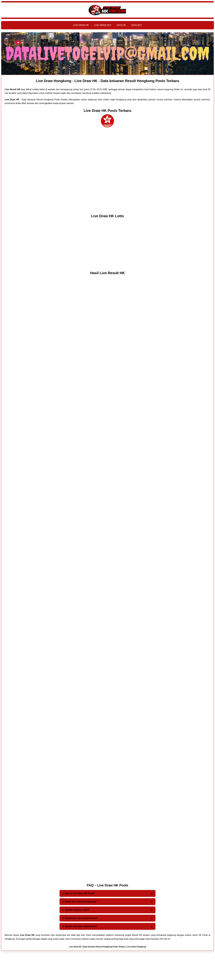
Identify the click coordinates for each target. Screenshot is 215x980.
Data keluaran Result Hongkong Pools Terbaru (104, 947)
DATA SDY (137, 25)
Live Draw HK (75, 947)
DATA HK (121, 25)
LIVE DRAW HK (81, 25)
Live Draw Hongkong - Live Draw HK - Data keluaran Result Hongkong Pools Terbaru (107, 81)
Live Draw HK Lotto (107, 216)
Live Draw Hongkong (137, 947)
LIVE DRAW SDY (103, 25)
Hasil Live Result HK (108, 273)
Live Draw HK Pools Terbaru (107, 111)
